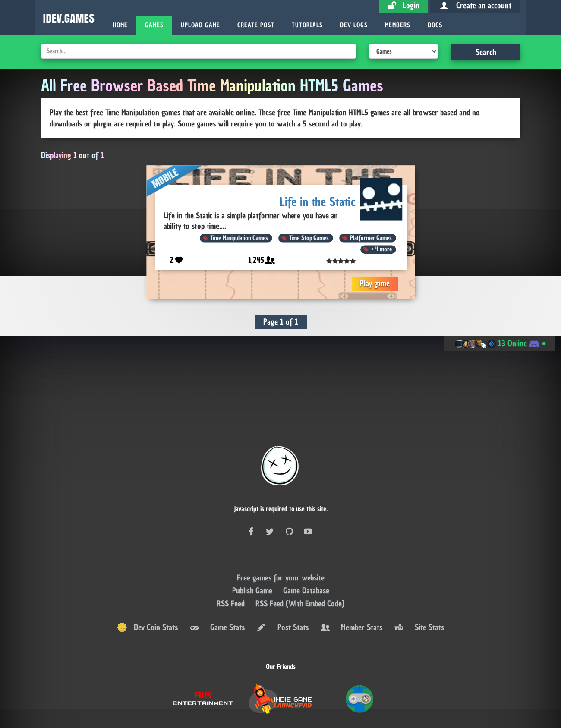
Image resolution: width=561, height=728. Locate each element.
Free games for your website (281, 533)
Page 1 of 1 (281, 322)
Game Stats (217, 583)
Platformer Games (370, 238)
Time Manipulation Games (239, 238)
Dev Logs (354, 25)
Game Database (306, 546)
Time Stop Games (309, 238)
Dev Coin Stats (147, 583)
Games (154, 25)
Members (398, 25)
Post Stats (282, 583)
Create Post (256, 25)
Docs (435, 25)
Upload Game (200, 25)
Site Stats (419, 583)
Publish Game (253, 546)
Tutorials (307, 25)
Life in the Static (318, 201)
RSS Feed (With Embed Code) (300, 559)
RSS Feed (232, 559)
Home (120, 25)
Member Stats (351, 583)
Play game (375, 283)
